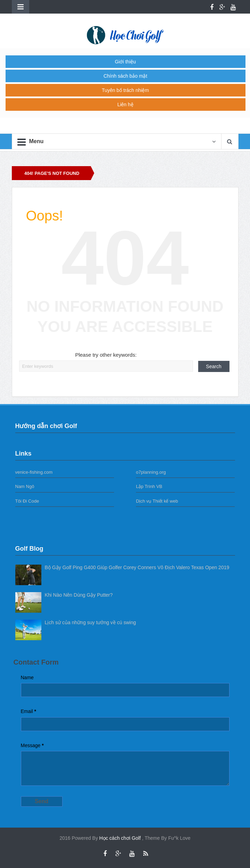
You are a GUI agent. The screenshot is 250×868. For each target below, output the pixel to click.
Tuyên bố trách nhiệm (125, 90)
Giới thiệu (125, 62)
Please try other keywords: (106, 355)
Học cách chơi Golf (121, 838)
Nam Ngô (25, 486)
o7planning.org (151, 472)
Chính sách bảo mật (126, 76)
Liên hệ (125, 104)
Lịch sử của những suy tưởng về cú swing (90, 622)
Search (213, 366)
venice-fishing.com (34, 472)
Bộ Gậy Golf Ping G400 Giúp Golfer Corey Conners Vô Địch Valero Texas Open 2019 (137, 567)
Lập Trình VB (149, 486)
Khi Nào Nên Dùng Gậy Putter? (79, 595)
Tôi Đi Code (27, 501)
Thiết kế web (165, 501)
